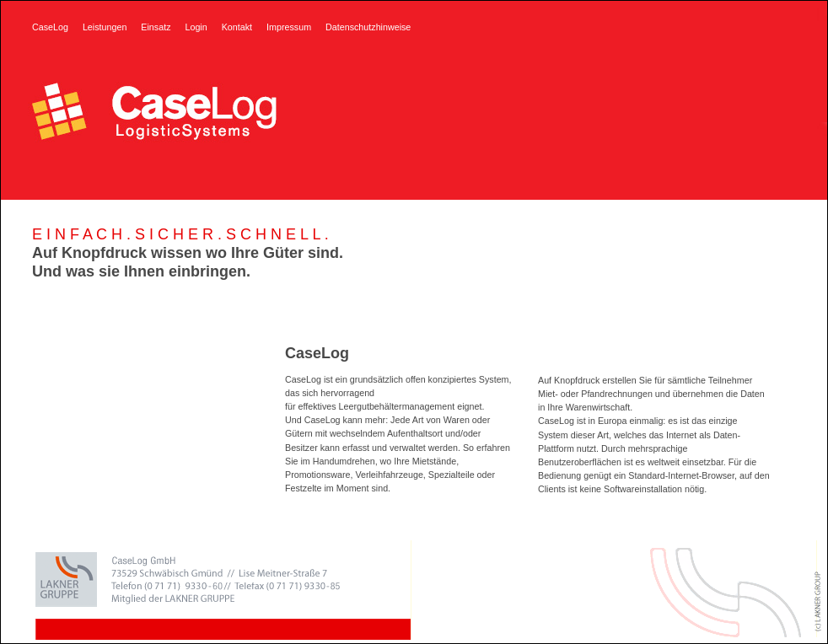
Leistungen (105, 27)
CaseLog (50, 27)
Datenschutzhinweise (368, 27)
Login (196, 27)
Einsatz (156, 27)
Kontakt (237, 27)
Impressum (289, 27)
